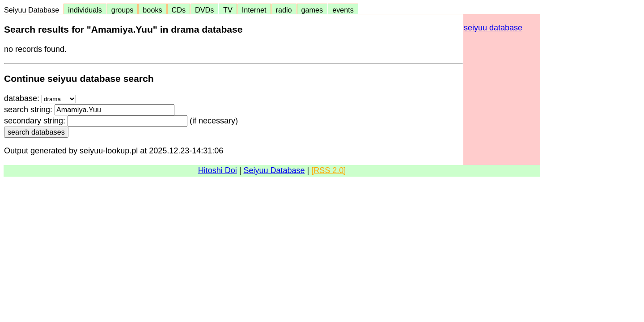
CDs (179, 10)
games (312, 10)
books (152, 10)
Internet (254, 10)
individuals (85, 10)
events (343, 10)
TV (228, 10)
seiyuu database (493, 28)
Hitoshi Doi (218, 170)
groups (123, 10)
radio (284, 10)
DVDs (204, 10)
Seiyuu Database (34, 10)
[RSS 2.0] (328, 170)
